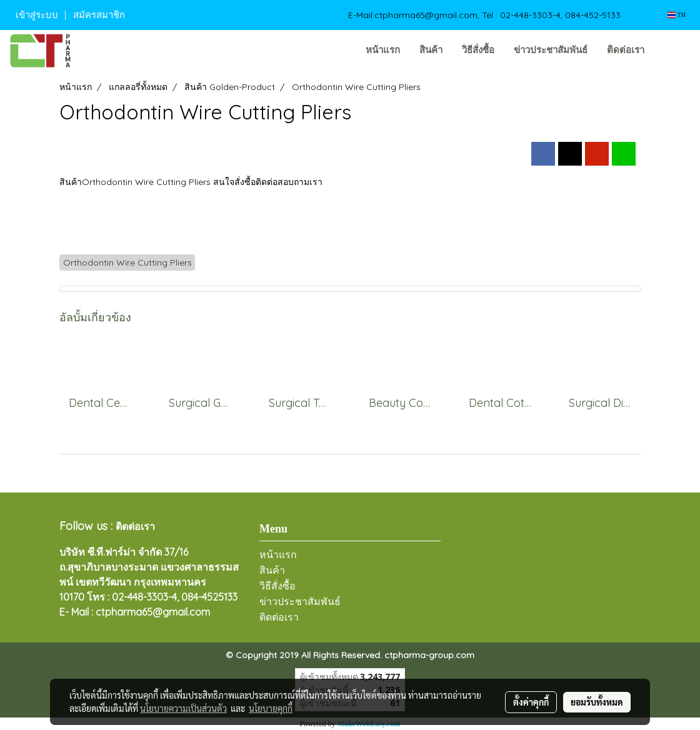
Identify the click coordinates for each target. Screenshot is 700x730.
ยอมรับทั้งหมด (597, 702)
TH (677, 15)
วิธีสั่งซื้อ (478, 50)
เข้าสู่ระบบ (37, 15)
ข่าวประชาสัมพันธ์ (551, 50)
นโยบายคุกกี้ (271, 708)
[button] (673, 51)
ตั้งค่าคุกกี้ (531, 702)
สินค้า (431, 50)
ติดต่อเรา (626, 50)
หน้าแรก (383, 50)
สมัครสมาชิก (99, 15)
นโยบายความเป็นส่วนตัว (183, 708)
